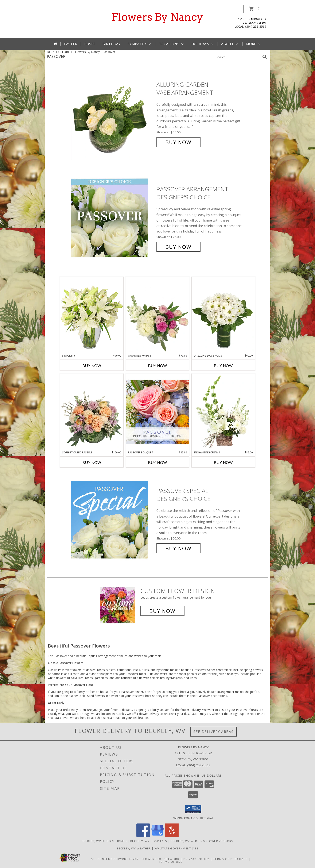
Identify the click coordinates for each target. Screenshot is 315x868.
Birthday (112, 44)
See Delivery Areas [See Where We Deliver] (213, 732)
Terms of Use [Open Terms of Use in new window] (171, 861)
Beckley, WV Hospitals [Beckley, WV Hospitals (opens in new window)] (149, 841)
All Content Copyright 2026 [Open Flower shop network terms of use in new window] (116, 859)
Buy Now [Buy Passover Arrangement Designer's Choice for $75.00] (178, 247)
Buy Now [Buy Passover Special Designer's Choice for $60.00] (178, 548)
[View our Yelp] (172, 836)
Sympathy (140, 44)
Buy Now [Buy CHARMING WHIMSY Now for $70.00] (157, 366)
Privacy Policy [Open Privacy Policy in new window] (196, 859)
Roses (90, 44)
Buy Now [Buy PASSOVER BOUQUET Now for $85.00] (157, 462)
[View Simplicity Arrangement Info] (92, 315)
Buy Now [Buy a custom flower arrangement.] (162, 611)
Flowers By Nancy (157, 17)
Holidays (203, 44)
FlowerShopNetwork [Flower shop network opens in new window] (161, 859)
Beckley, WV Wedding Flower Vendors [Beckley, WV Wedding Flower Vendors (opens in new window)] (202, 841)
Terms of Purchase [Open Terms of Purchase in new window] (230, 859)
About (230, 44)
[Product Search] (238, 57)
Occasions (172, 44)
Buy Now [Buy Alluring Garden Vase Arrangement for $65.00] (178, 142)
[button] (255, 9)
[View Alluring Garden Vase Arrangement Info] (113, 113)
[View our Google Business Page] (157, 836)
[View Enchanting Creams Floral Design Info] (223, 412)
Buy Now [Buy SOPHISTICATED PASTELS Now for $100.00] (92, 462)
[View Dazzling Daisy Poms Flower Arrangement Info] (223, 315)
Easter (71, 44)
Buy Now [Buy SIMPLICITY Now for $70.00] (92, 366)
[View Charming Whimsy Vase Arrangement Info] (157, 315)
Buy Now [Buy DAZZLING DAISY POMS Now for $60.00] (223, 366)
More (254, 44)
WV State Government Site (176, 848)
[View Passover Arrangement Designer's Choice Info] (113, 218)
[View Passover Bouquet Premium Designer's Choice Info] (157, 412)
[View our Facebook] (143, 836)
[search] (265, 57)
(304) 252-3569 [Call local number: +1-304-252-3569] (256, 26)
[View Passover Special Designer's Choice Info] (113, 520)
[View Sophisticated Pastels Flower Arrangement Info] (92, 412)
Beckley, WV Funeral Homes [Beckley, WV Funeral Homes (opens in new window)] (104, 841)
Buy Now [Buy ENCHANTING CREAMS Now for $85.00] (223, 462)
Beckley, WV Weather (134, 848)
